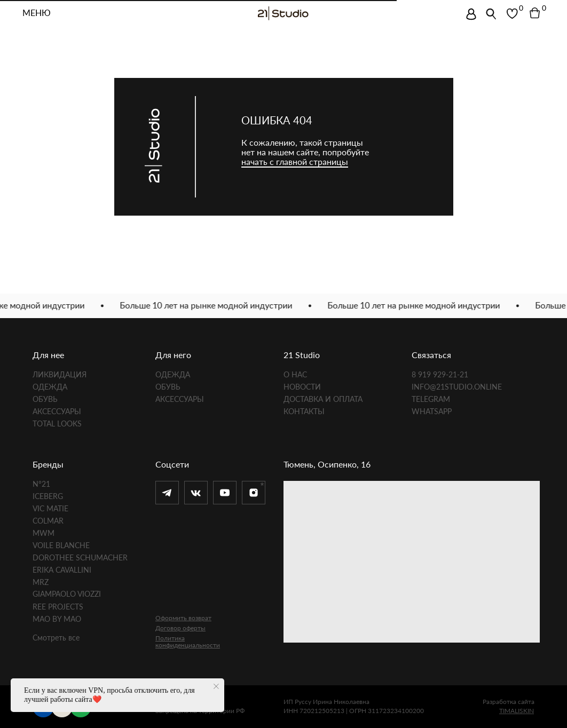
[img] (471, 14)
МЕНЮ (37, 13)
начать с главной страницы (295, 161)
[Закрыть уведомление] (216, 686)
